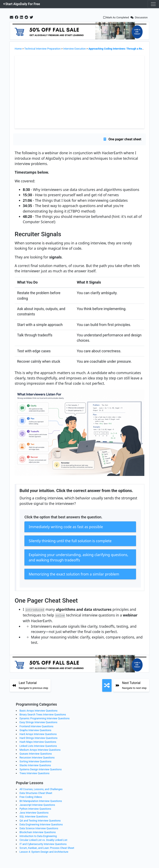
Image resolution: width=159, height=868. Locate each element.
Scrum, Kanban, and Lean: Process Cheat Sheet (47, 847)
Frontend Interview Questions (36, 726)
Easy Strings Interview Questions (38, 722)
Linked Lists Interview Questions (38, 745)
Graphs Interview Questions (35, 729)
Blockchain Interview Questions (38, 832)
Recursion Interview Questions (37, 757)
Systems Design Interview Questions (41, 769)
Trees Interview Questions (35, 772)
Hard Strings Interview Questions (38, 737)
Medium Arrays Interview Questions (40, 749)
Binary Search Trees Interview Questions (43, 714)
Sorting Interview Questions (36, 761)
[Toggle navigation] (153, 4)
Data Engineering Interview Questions (41, 824)
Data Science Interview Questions (39, 828)
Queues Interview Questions (36, 753)
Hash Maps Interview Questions (38, 741)
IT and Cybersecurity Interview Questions (43, 843)
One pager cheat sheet (122, 139)
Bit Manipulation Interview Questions (41, 800)
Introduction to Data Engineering (38, 835)
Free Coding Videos (31, 796)
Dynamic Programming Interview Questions (45, 718)
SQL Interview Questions (34, 816)
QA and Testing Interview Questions (40, 820)
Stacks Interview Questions (35, 765)
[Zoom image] (79, 434)
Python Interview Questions (35, 808)
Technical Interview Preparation (42, 49)
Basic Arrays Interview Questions (38, 710)
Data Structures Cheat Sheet (36, 792)
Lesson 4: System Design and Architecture (44, 851)
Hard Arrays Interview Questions (38, 733)
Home (18, 49)
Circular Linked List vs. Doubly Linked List (43, 839)
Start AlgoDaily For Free (22, 4)
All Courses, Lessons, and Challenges (41, 789)
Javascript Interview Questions (37, 804)
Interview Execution (75, 49)
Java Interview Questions (34, 812)
